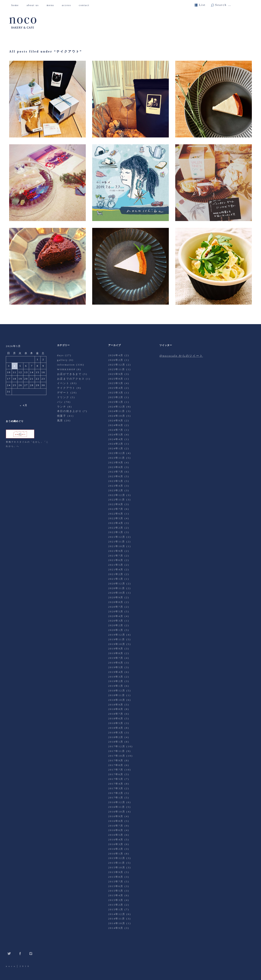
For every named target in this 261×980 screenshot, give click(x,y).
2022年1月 (116, 532)
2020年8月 (116, 602)
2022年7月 (116, 509)
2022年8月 (116, 504)
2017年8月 (116, 765)
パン (60, 402)
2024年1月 (116, 448)
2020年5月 (116, 611)
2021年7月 (116, 556)
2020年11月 (117, 588)
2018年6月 (116, 718)
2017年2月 (116, 793)
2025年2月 (116, 397)
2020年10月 (117, 593)
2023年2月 (116, 490)
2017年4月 (116, 784)
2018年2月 (116, 737)
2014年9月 (116, 928)
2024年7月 (116, 430)
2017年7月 (116, 770)
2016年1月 (116, 854)
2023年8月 (116, 467)
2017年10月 (117, 756)
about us (34, 5)
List (202, 5)
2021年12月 (117, 537)
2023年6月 (116, 476)
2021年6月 (116, 560)
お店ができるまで (69, 374)
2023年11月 (117, 458)
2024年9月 (116, 420)
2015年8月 (116, 877)
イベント (63, 383)
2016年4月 (116, 840)
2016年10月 (117, 812)
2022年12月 (117, 495)
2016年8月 (116, 821)
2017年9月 (116, 760)
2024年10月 (117, 416)
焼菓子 (62, 416)
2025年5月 (116, 383)
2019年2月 (116, 681)
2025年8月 (116, 379)
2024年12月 (117, 407)
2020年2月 (116, 625)
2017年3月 (116, 788)
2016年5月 (116, 835)
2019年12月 (117, 635)
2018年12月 (117, 691)
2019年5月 (116, 667)
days (61, 355)
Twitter (9, 953)
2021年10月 (117, 546)
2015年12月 (117, 858)
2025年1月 (116, 402)
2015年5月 (116, 891)
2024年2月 (116, 444)
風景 (60, 420)
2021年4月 (116, 569)
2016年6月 (116, 830)
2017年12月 (117, 746)
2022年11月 (117, 500)
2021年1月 (116, 579)
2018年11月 (117, 695)
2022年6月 (116, 514)
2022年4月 (116, 523)
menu (52, 5)
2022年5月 (116, 518)
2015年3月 (116, 900)
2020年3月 (116, 621)
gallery (62, 360)
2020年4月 (116, 616)
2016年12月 (117, 802)
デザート (63, 393)
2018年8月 (116, 709)
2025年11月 (117, 369)
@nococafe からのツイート (181, 356)
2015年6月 (116, 886)
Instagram (31, 953)
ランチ (62, 407)
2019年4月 (116, 672)
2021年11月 (117, 542)
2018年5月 (116, 723)
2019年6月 (116, 663)
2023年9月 (116, 462)
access (68, 5)
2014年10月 (117, 923)
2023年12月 (117, 453)
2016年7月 (116, 826)
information (66, 365)
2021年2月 (116, 574)
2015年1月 (116, 909)
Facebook (20, 953)
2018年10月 (117, 700)
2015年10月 (117, 867)
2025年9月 (116, 374)
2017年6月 (116, 774)
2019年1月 (116, 686)
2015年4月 (116, 895)
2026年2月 (116, 360)
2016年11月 (117, 807)
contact (86, 5)
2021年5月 (116, 565)
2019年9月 (116, 649)
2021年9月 (116, 551)
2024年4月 (116, 439)
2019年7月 (116, 658)
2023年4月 (116, 486)
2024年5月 (116, 435)
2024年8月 (116, 425)
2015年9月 (116, 872)
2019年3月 (116, 677)
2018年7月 (116, 714)
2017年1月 (116, 798)
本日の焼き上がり (69, 411)
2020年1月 (116, 630)
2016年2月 (116, 849)
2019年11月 (117, 639)
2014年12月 (117, 914)
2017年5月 (116, 779)
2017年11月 (117, 751)
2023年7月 (116, 472)
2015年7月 (116, 881)
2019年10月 (117, 644)
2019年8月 (116, 653)
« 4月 (24, 405)
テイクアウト (66, 388)
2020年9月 (116, 597)
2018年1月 (116, 742)
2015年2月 (116, 905)
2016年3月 (116, 844)
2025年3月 (116, 393)
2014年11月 (117, 919)
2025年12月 (117, 365)
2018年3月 (116, 733)
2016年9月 (116, 816)
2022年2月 (116, 528)
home (17, 5)
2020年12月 (117, 584)
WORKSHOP (66, 369)
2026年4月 (116, 355)
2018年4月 (116, 728)
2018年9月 (116, 705)
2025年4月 (116, 388)
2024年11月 (117, 411)
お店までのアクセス (71, 379)
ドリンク (63, 397)
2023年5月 (116, 481)
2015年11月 (117, 863)
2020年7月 (116, 607)
